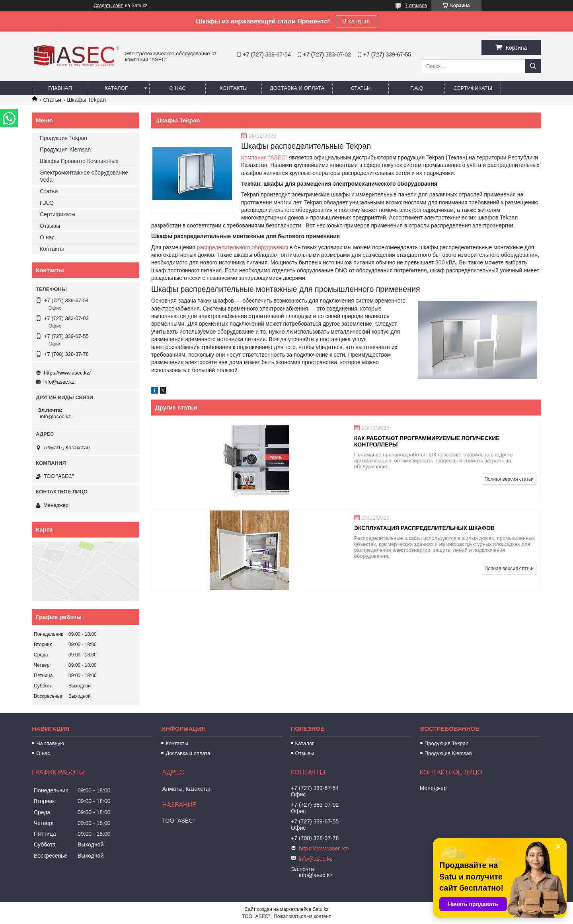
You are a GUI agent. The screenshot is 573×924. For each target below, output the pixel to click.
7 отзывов (416, 6)
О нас (178, 88)
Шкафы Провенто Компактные (79, 161)
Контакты (234, 88)
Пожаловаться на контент (302, 916)
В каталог (356, 21)
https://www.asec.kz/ (67, 373)
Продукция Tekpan (63, 138)
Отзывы (50, 226)
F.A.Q (417, 88)
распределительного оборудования (243, 247)
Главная (60, 88)
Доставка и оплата (297, 88)
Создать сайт (108, 6)
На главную (50, 743)
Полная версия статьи (509, 479)
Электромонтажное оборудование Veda (84, 176)
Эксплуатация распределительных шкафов (424, 528)
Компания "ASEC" (264, 157)
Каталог (116, 88)
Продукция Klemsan (65, 149)
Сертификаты (473, 88)
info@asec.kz (59, 382)
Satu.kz (320, 909)
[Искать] (533, 66)
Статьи (361, 88)
